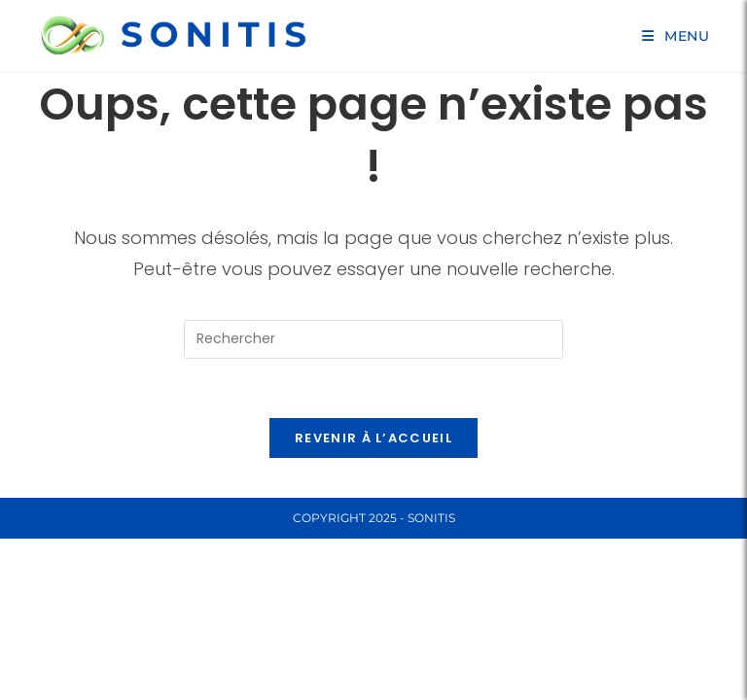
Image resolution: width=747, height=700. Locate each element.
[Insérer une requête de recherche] (373, 339)
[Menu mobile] (676, 36)
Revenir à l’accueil (373, 438)
